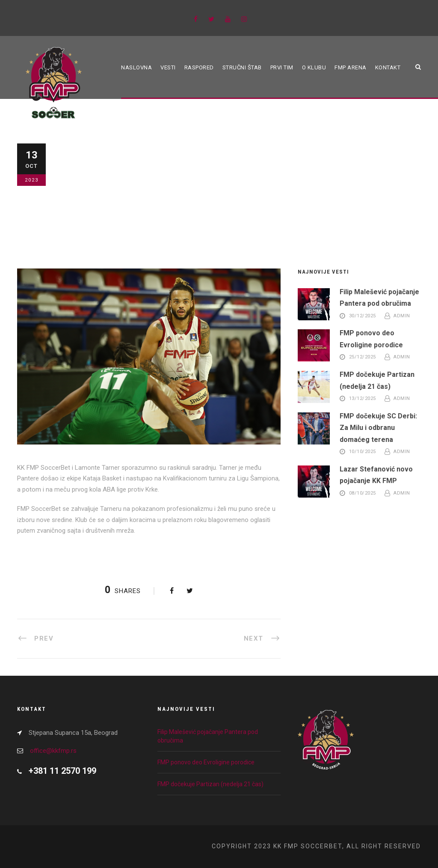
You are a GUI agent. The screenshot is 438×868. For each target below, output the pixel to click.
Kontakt (388, 67)
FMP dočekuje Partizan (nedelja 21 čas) (210, 784)
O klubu (314, 67)
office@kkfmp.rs (53, 751)
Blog (80, 201)
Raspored (199, 67)
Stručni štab (242, 67)
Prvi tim (282, 67)
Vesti (168, 67)
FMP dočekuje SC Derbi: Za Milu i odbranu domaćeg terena (378, 428)
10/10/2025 (363, 452)
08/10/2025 (363, 494)
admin (402, 316)
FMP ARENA (351, 67)
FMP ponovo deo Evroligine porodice (206, 762)
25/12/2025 (363, 357)
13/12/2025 (363, 399)
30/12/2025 (363, 316)
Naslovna (136, 67)
